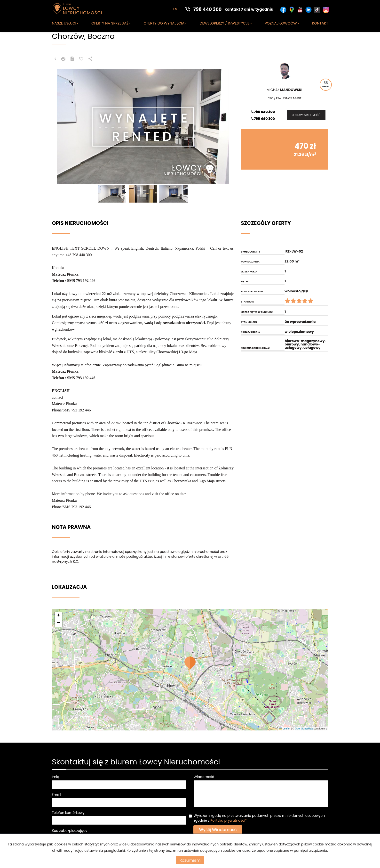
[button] (190, 663)
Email (56, 795)
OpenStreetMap (304, 729)
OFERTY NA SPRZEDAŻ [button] (111, 23)
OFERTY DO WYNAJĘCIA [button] (165, 23)
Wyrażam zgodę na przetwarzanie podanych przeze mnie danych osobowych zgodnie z (259, 818)
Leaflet (285, 729)
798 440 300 (263, 112)
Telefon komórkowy (68, 813)
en (175, 9)
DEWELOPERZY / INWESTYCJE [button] (226, 23)
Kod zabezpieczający (70, 831)
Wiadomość (204, 777)
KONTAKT (320, 23)
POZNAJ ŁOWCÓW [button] (282, 23)
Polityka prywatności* (229, 820)
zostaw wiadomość (306, 115)
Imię (55, 777)
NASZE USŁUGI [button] (65, 23)
